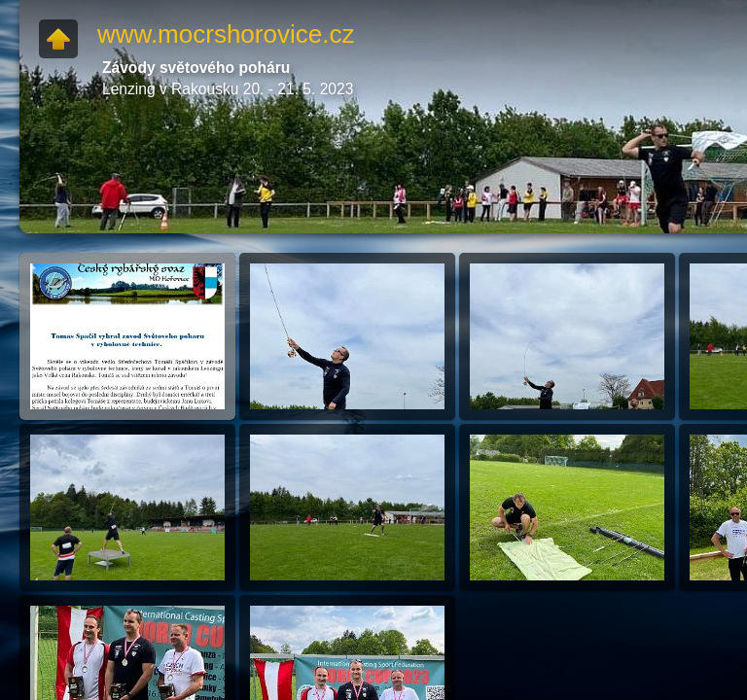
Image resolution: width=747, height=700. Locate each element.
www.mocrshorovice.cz (226, 34)
